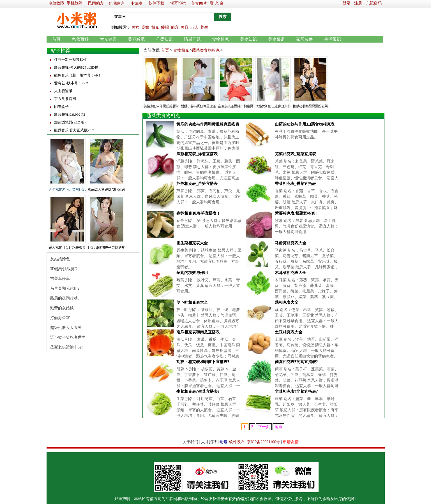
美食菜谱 (276, 39)
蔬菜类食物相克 (206, 50)
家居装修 (305, 39)
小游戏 (136, 4)
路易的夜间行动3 (65, 298)
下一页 (264, 427)
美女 (135, 27)
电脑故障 (56, 3)
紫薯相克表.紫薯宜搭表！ (297, 213)
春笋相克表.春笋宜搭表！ (199, 213)
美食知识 (248, 39)
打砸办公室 (60, 318)
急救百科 (80, 39)
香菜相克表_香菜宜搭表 (295, 184)
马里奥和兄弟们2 (65, 288)
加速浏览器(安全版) (70, 122)
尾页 (278, 427)
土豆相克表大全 (289, 332)
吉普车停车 (60, 279)
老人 (194, 27)
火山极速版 (63, 91)
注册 (358, 3)
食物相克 (220, 39)
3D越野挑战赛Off (65, 269)
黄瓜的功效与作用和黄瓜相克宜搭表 (208, 124)
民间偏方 (96, 3)
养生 (204, 27)
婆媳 (145, 27)
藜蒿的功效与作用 (192, 273)
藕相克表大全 (287, 302)
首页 (56, 39)
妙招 (165, 27)
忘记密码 (374, 3)
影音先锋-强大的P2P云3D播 (76, 67)
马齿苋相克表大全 (291, 243)
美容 (185, 27)
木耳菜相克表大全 (291, 273)
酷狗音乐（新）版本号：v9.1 (77, 75)
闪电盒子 (61, 107)
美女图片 (199, 4)
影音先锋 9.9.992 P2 (70, 114)
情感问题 (192, 39)
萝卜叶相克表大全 (192, 302)
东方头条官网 (65, 99)
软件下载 (156, 3)
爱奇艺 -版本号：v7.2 (71, 83)
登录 (347, 3)
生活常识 (333, 39)
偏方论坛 (178, 3)
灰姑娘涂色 (60, 259)
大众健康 (108, 39)
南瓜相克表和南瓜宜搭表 (198, 332)
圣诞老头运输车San (67, 347)
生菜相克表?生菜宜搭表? (198, 392)
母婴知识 (164, 39)
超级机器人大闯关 (66, 328)
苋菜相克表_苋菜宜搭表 (295, 154)
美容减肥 (136, 39)
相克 (155, 27)
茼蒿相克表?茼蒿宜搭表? (296, 362)
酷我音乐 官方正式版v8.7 (74, 130)
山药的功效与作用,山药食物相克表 (305, 124)
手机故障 (75, 3)
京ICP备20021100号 (263, 442)
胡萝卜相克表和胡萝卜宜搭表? (203, 362)
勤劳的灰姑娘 (62, 308)
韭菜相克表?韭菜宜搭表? (296, 392)
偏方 (175, 27)
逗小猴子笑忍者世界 (68, 337)
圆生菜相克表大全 (192, 243)
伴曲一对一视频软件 (71, 60)
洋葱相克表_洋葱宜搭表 (197, 154)
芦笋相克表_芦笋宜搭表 (197, 184)
